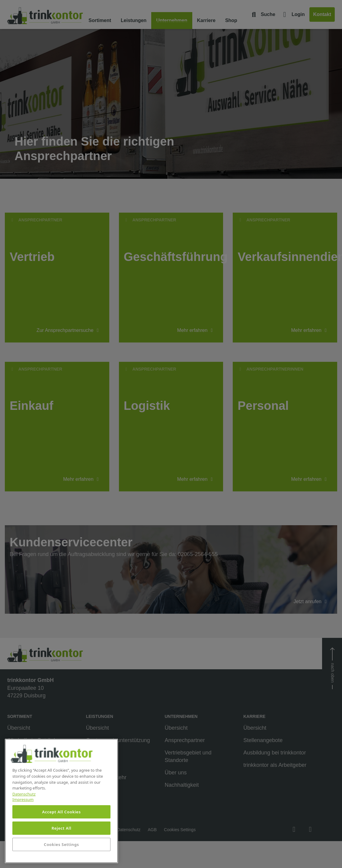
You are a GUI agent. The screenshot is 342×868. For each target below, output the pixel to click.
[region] (61, 801)
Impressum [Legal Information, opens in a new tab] (23, 799)
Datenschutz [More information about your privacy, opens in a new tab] (24, 794)
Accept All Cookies (61, 812)
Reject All (62, 828)
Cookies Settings (61, 844)
